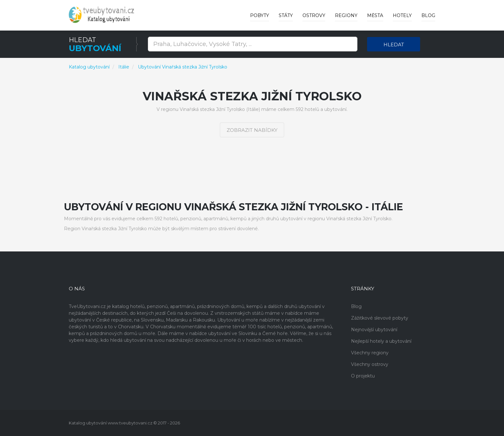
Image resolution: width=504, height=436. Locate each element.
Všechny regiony (370, 353)
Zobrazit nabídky (252, 130)
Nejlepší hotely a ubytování (381, 341)
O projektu (363, 376)
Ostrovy (314, 15)
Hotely (402, 15)
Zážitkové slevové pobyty (380, 318)
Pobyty (260, 15)
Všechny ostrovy (370, 364)
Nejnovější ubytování (374, 330)
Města (375, 15)
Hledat (394, 45)
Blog (428, 15)
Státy (286, 15)
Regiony (346, 15)
